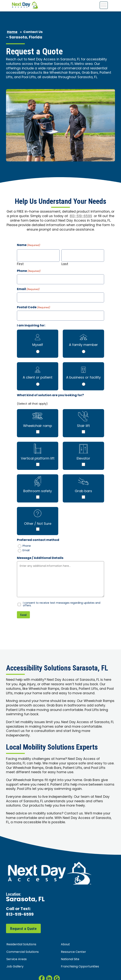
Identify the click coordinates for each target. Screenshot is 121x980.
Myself (38, 345)
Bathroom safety (38, 491)
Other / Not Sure (38, 524)
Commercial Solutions (23, 952)
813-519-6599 (81, 216)
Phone (29, 271)
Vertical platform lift (38, 459)
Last (65, 264)
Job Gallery (15, 967)
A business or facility (83, 378)
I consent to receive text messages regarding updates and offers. (62, 604)
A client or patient (38, 378)
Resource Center (73, 952)
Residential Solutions (21, 945)
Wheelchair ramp (38, 426)
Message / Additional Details (40, 558)
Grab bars (83, 491)
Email (28, 289)
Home (12, 32)
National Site (70, 959)
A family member (83, 345)
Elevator (83, 459)
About (65, 945)
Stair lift (83, 426)
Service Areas (17, 959)
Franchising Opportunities (80, 967)
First (20, 264)
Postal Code (34, 308)
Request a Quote (23, 929)
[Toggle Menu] (104, 5)
